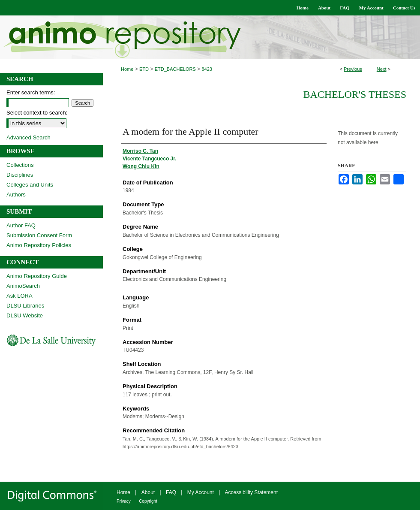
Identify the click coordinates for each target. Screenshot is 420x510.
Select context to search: (37, 113)
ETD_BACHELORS (175, 69)
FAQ (171, 492)
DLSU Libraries (25, 306)
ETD (144, 69)
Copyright (148, 501)
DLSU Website (25, 315)
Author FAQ (21, 225)
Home (127, 69)
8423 (207, 69)
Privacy (124, 501)
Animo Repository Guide (37, 276)
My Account (201, 492)
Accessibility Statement (251, 492)
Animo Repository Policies (39, 245)
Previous (353, 69)
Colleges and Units (30, 185)
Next (382, 69)
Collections (20, 165)
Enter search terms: (31, 92)
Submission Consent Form (39, 235)
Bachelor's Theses (355, 94)
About (148, 492)
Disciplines (20, 175)
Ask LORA (19, 296)
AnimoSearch (23, 286)
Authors (16, 195)
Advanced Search (28, 137)
